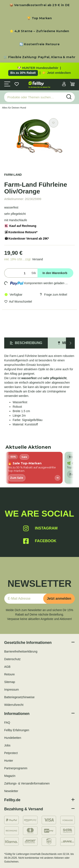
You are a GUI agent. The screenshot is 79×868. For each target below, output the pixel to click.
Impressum (11, 690)
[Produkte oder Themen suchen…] (34, 97)
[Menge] (17, 273)
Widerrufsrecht (14, 705)
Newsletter (11, 791)
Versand (37, 259)
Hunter (9, 761)
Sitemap (10, 682)
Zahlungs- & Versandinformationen (27, 783)
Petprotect (11, 753)
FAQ (7, 723)
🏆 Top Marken (39, 18)
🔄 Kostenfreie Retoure (39, 44)
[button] (64, 84)
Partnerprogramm (16, 768)
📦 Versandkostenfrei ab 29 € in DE (40, 5)
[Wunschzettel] (17, 84)
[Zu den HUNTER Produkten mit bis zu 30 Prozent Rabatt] (39, 71)
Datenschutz (12, 659)
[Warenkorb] (72, 84)
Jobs (7, 745)
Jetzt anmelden (59, 599)
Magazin (10, 776)
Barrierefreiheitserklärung (21, 651)
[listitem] (34, 468)
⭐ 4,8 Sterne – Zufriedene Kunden (39, 31)
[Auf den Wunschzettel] (54, 123)
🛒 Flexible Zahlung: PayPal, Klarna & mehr (39, 57)
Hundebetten (13, 738)
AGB (7, 667)
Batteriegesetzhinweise (19, 697)
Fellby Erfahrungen (17, 730)
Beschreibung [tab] (26, 343)
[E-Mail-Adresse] (25, 599)
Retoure (9, 674)
